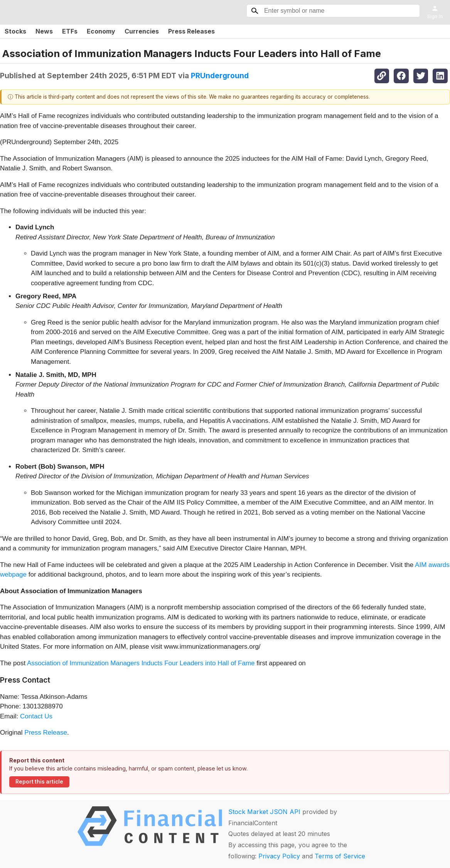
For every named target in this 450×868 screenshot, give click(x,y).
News (44, 31)
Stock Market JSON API (264, 812)
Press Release (46, 733)
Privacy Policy (279, 856)
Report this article (39, 782)
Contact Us (36, 716)
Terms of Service (340, 856)
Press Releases (191, 31)
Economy (101, 31)
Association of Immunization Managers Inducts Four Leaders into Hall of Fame (141, 663)
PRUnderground (220, 76)
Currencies (142, 31)
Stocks (15, 31)
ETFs (70, 31)
